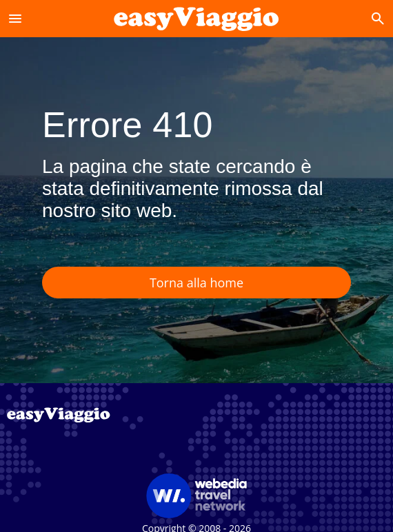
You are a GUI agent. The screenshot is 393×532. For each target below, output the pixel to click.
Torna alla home (196, 283)
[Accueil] (196, 18)
